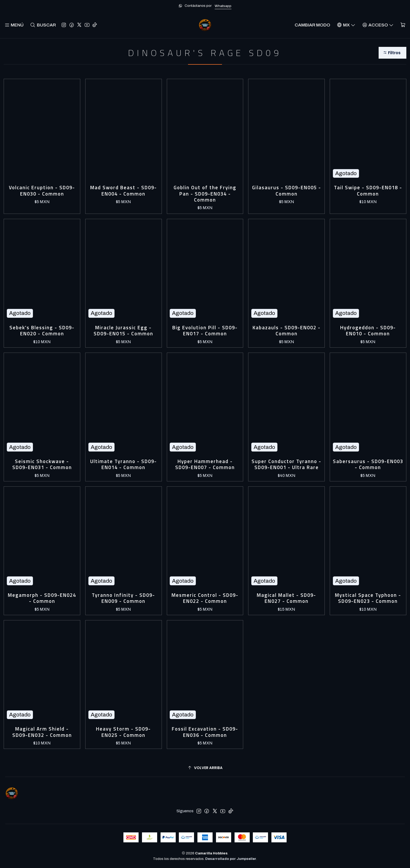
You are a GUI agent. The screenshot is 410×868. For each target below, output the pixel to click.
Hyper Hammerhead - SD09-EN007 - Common (205, 464)
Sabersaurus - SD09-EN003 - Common (368, 464)
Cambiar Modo (312, 25)
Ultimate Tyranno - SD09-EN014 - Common (124, 464)
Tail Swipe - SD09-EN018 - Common (368, 191)
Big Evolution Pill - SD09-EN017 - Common (205, 331)
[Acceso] (378, 25)
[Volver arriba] (205, 768)
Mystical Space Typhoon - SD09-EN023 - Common (368, 598)
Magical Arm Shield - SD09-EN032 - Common (42, 732)
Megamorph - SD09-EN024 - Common (42, 598)
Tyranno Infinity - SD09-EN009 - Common (123, 598)
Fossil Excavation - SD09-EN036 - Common (205, 732)
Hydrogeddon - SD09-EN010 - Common (368, 331)
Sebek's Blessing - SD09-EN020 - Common (42, 331)
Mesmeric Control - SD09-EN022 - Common (205, 598)
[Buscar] (43, 25)
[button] (392, 53)
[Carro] (403, 25)
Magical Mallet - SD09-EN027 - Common (286, 598)
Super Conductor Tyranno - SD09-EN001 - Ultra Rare (286, 464)
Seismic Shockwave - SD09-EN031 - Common (42, 464)
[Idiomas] (346, 25)
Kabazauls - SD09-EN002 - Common (287, 331)
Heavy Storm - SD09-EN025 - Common (123, 732)
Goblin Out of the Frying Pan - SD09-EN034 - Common (205, 194)
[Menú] (14, 25)
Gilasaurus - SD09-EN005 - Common (287, 191)
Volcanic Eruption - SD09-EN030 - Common (42, 191)
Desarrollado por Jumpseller (231, 859)
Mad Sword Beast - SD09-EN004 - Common (124, 191)
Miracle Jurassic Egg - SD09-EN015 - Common (123, 331)
